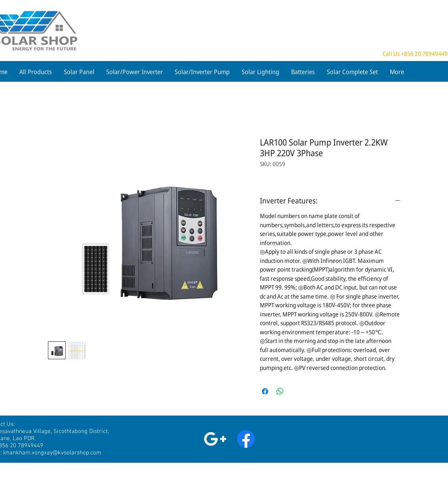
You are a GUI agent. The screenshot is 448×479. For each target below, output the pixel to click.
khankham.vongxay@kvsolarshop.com (52, 453)
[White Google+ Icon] (215, 439)
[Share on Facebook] (265, 391)
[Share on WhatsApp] (280, 391)
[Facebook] (246, 439)
